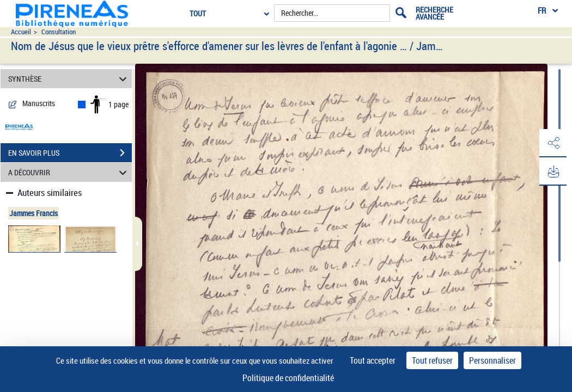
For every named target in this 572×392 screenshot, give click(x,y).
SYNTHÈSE (69, 79)
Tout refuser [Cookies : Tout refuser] (432, 360)
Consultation (59, 32)
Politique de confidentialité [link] (288, 378)
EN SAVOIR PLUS (70, 153)
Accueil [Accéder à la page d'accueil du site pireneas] (21, 32)
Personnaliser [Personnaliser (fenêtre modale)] (492, 360)
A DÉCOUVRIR (69, 172)
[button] (553, 143)
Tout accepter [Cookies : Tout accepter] (373, 360)
